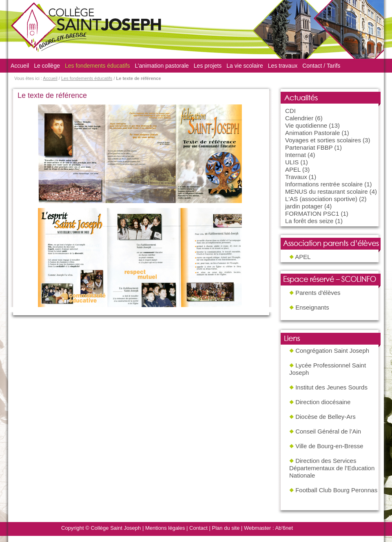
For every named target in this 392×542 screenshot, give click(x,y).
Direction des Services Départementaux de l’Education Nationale (332, 468)
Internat (296, 155)
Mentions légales (165, 528)
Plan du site (226, 528)
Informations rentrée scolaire (324, 184)
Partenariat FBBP (309, 147)
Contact (198, 528)
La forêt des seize (309, 221)
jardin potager (304, 206)
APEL (293, 169)
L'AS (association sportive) (321, 199)
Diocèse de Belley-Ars (326, 417)
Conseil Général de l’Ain (328, 431)
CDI (290, 111)
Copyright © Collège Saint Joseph (101, 528)
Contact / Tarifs (321, 66)
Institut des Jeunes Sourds (331, 387)
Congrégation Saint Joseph (332, 351)
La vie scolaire (245, 66)
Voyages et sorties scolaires (323, 140)
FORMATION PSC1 (312, 213)
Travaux (296, 177)
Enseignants (312, 307)
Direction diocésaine (323, 402)
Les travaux (283, 66)
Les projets (208, 66)
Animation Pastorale (312, 133)
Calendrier (299, 118)
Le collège (47, 66)
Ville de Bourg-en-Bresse (329, 446)
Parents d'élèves (318, 293)
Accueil (20, 66)
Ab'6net (284, 528)
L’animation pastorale (162, 66)
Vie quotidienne (306, 125)
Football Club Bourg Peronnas (336, 490)
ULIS (292, 162)
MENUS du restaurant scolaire (327, 191)
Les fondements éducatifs (97, 66)
